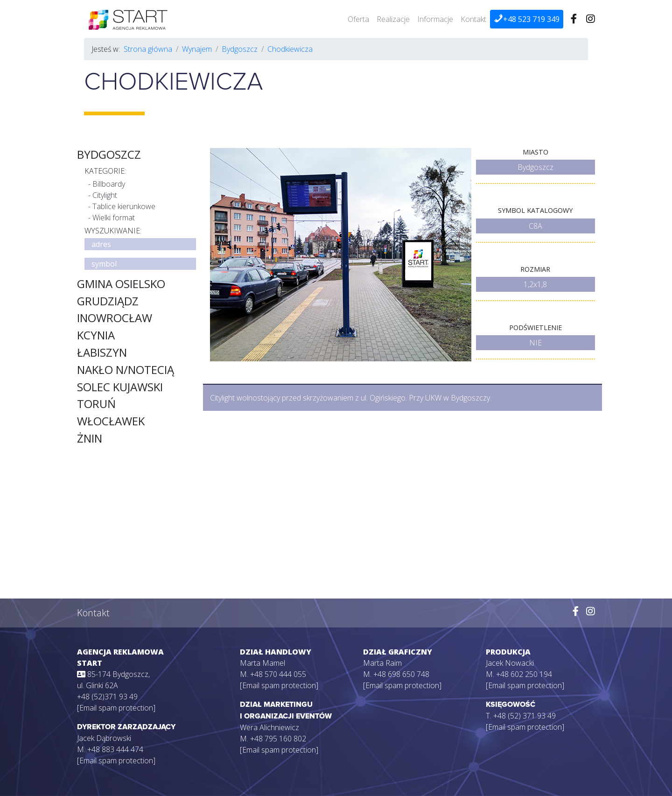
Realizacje (393, 19)
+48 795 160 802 (278, 739)
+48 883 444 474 (115, 749)
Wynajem (197, 49)
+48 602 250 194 (524, 674)
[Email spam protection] (116, 708)
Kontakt (473, 19)
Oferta (358, 19)
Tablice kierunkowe (124, 206)
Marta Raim (382, 663)
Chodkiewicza (290, 49)
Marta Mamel (262, 663)
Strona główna (148, 49)
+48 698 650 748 (401, 674)
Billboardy (109, 184)
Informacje (435, 19)
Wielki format (114, 218)
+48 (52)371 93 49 (107, 697)
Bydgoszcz (240, 49)
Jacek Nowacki (510, 663)
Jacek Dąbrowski (104, 738)
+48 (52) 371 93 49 (525, 716)
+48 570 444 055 (278, 674)
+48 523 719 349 (527, 19)
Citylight (105, 195)
